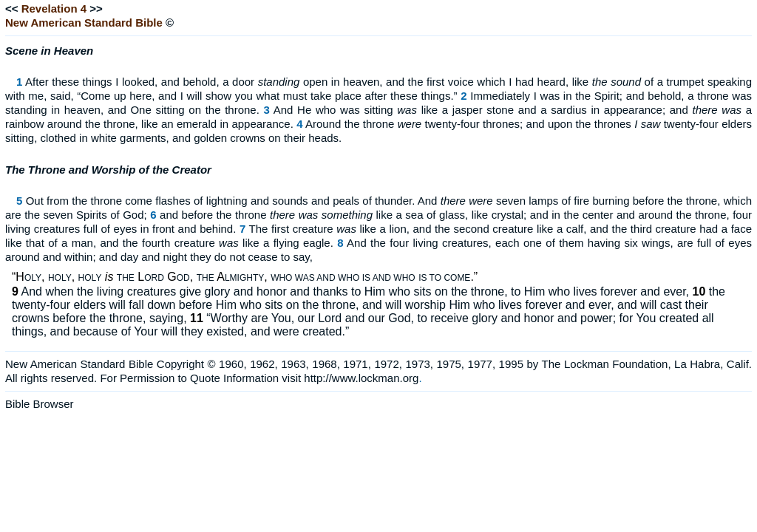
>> (96, 8)
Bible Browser (40, 404)
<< (12, 8)
